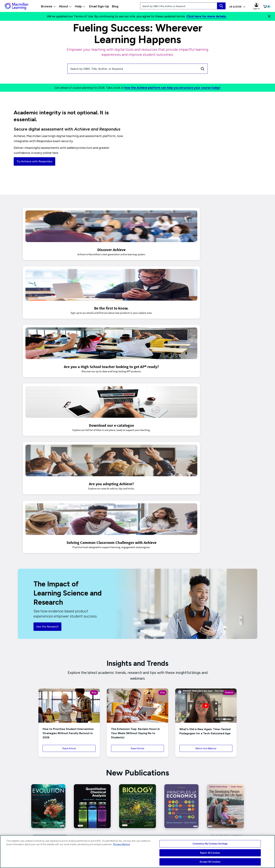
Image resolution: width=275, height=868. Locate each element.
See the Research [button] (47, 399)
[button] (264, 6)
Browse (48, 6)
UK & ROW (237, 7)
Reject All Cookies (210, 853)
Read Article (69, 521)
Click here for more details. (207, 16)
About (65, 6)
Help (80, 6)
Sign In (256, 6)
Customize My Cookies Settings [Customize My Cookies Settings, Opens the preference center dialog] (210, 844)
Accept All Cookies (210, 862)
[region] (137, 852)
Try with (34, 161)
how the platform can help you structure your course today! (172, 88)
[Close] (269, 16)
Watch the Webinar (206, 521)
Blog (115, 6)
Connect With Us (137, 821)
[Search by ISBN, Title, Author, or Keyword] (133, 69)
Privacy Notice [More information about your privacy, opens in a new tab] (122, 844)
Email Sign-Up (99, 6)
